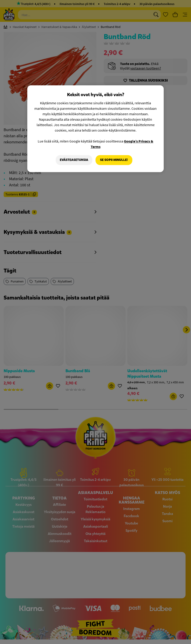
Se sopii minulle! (114, 160)
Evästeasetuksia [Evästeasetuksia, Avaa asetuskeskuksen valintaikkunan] (74, 160)
